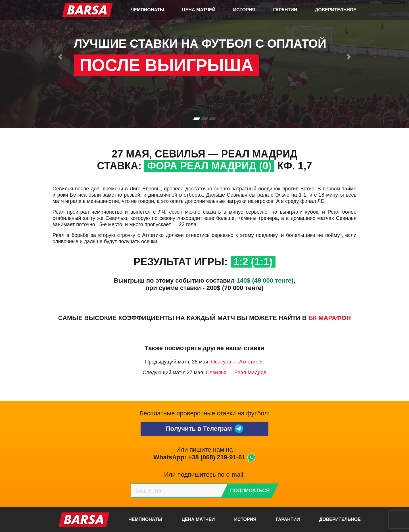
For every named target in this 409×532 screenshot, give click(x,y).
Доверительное (336, 10)
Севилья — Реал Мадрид (236, 373)
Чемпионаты (147, 10)
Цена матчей (199, 10)
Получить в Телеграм (205, 429)
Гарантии (285, 10)
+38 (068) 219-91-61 (217, 457)
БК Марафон (330, 318)
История (244, 10)
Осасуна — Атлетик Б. (237, 362)
